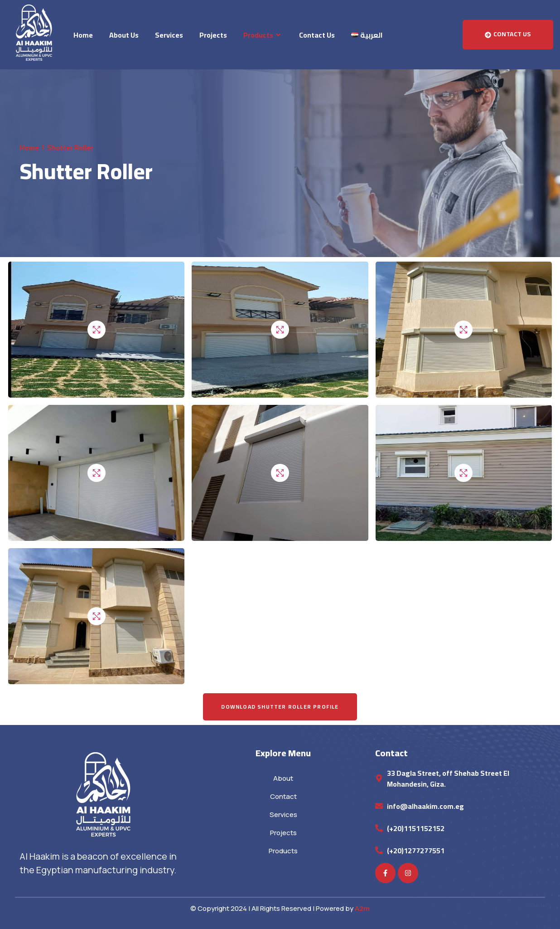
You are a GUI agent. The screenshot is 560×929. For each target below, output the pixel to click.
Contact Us (317, 35)
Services (169, 35)
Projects (213, 35)
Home (83, 35)
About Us (124, 35)
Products (263, 35)
